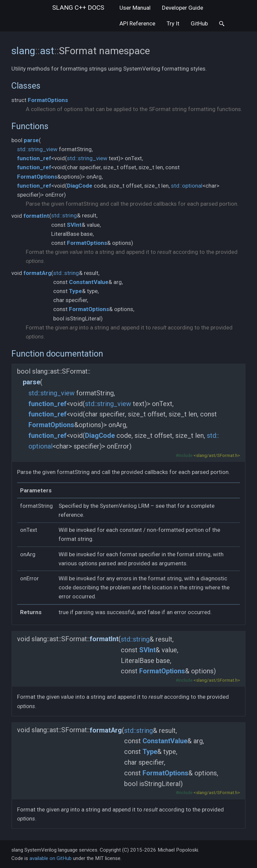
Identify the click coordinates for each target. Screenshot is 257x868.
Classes (26, 86)
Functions (30, 126)
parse (31, 140)
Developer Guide (183, 8)
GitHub (199, 23)
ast (47, 51)
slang (78, 8)
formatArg (37, 273)
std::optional (187, 186)
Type (75, 291)
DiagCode (80, 186)
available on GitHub (51, 858)
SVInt (74, 225)
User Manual (135, 8)
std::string (64, 215)
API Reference (137, 23)
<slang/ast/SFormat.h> (217, 455)
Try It (173, 23)
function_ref (34, 158)
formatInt (36, 216)
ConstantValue (89, 282)
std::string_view (37, 149)
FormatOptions (48, 100)
